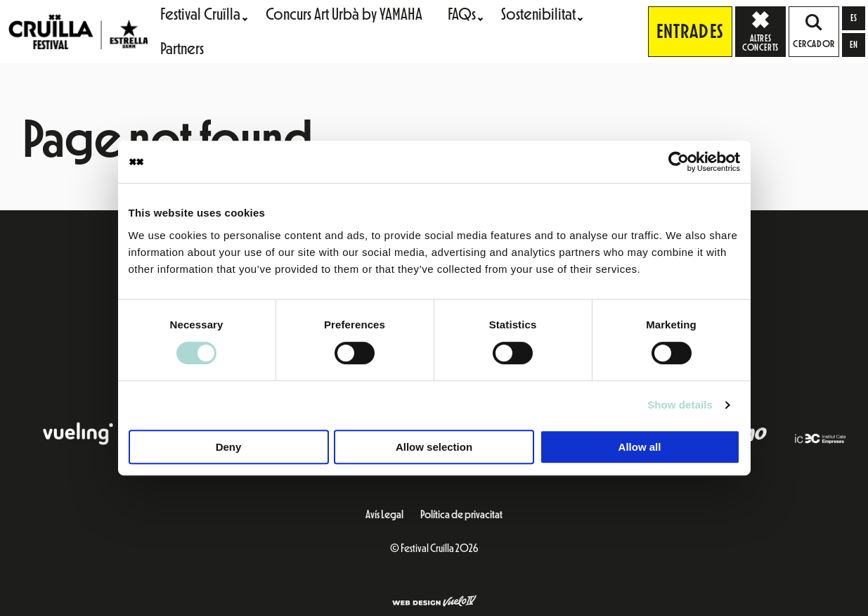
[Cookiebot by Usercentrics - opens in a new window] (679, 162)
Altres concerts (764, 31)
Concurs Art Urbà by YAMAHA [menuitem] (344, 14)
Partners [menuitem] (182, 49)
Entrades (690, 32)
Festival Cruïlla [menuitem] (200, 14)
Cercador (814, 32)
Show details (680, 405)
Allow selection (434, 447)
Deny (229, 447)
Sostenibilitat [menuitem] (538, 14)
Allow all (640, 447)
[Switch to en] (854, 45)
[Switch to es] (854, 18)
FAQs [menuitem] (462, 14)
